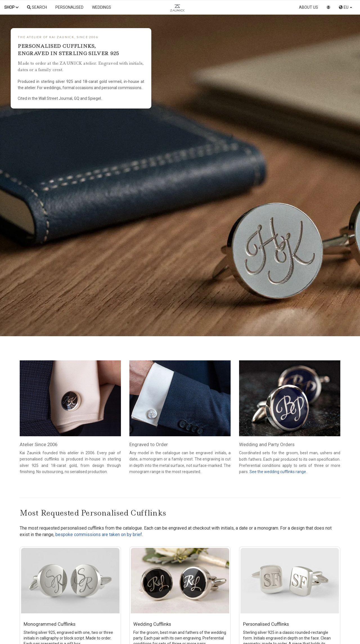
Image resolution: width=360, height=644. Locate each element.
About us (309, 7)
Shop (11, 7)
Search (37, 7)
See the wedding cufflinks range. (278, 472)
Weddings (102, 7)
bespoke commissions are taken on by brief (99, 535)
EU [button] (346, 7)
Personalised (69, 7)
